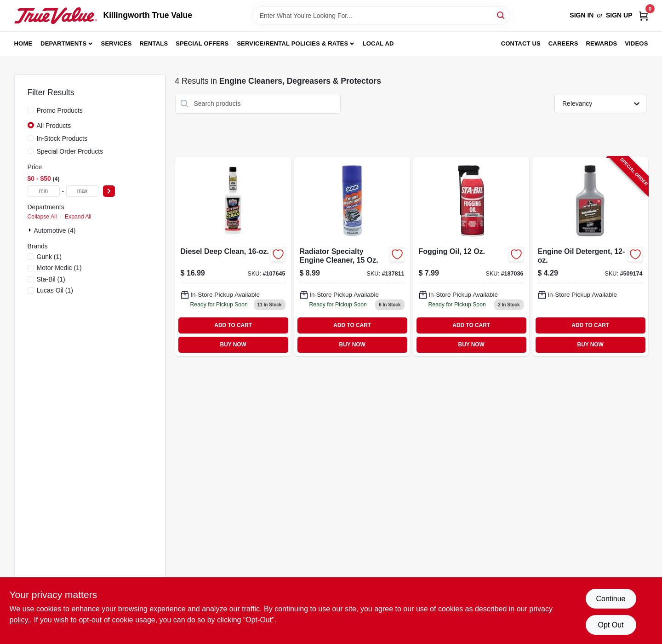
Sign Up (619, 15)
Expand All (78, 217)
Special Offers (202, 43)
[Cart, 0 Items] (644, 15)
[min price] (44, 191)
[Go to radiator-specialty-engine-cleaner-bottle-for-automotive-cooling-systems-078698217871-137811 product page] (352, 256)
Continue (611, 599)
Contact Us (521, 43)
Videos (636, 43)
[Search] (501, 15)
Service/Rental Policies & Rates (292, 43)
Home (23, 43)
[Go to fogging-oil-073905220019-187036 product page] (471, 256)
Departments (63, 43)
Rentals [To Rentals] (154, 43)
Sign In (582, 15)
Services (117, 43)
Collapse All (42, 217)
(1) (49, 257)
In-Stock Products (62, 138)
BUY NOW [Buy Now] (233, 345)
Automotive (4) (55, 230)
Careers (563, 43)
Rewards (602, 43)
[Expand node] (31, 230)
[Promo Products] (31, 110)
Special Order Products (70, 151)
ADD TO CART (233, 325)
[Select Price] (109, 191)
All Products (54, 126)
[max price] (82, 191)
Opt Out (611, 625)
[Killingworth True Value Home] (56, 16)
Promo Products (60, 110)
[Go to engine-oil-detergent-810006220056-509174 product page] (590, 256)
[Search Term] (381, 16)
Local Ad (378, 43)
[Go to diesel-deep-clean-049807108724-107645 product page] (233, 256)
